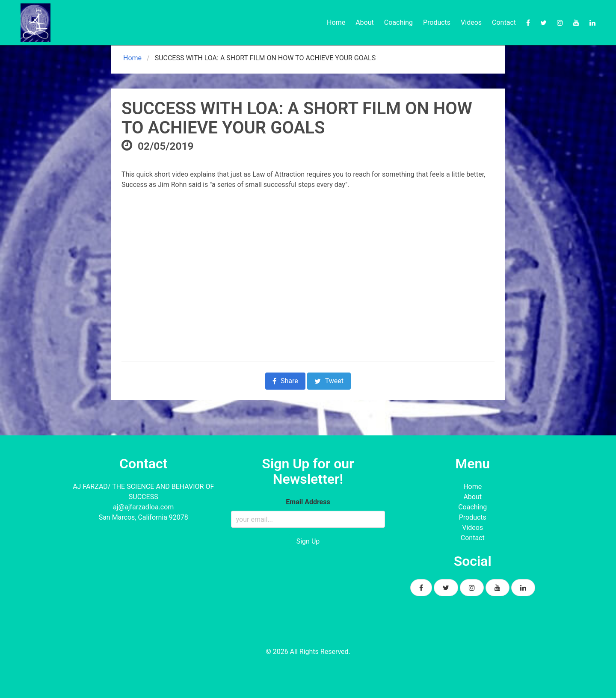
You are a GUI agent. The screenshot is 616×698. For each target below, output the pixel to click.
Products (437, 22)
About (365, 22)
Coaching (398, 22)
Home (336, 22)
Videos (471, 22)
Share (285, 381)
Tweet (329, 381)
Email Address (308, 502)
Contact (504, 22)
